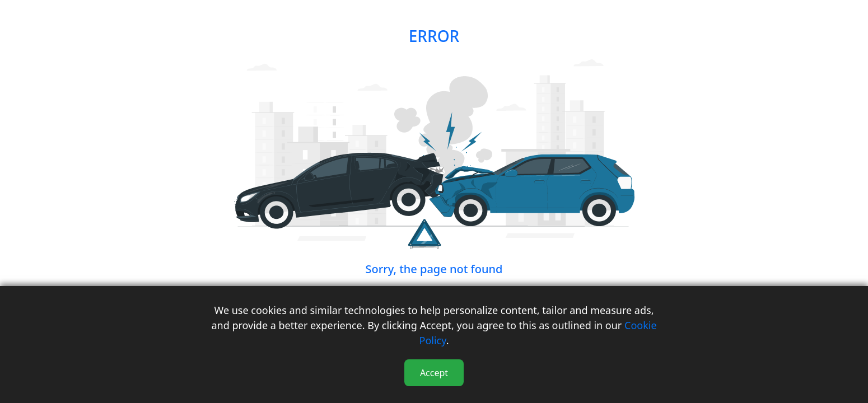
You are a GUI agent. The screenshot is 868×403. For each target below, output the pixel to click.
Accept (434, 373)
